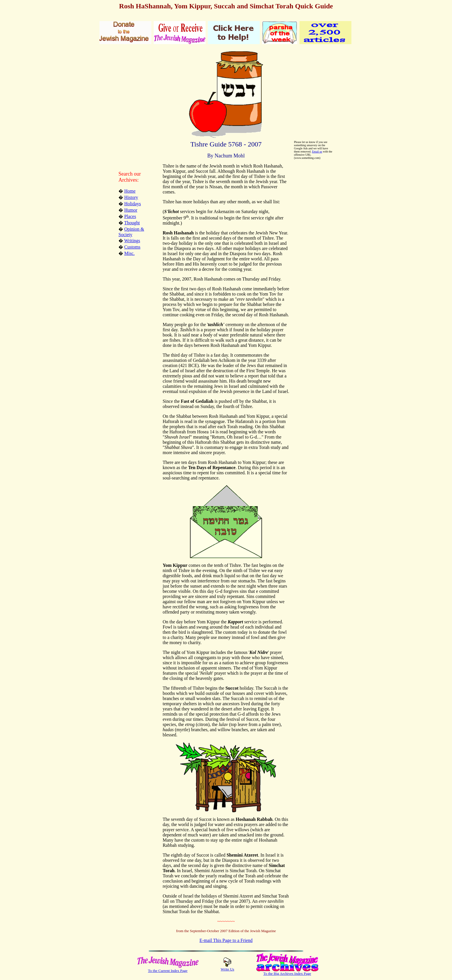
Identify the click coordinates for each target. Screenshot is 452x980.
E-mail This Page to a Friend (226, 940)
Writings (132, 241)
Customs (132, 247)
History (131, 197)
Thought (132, 223)
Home (130, 191)
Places (130, 216)
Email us (317, 152)
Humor (131, 210)
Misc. (129, 253)
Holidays (133, 204)
